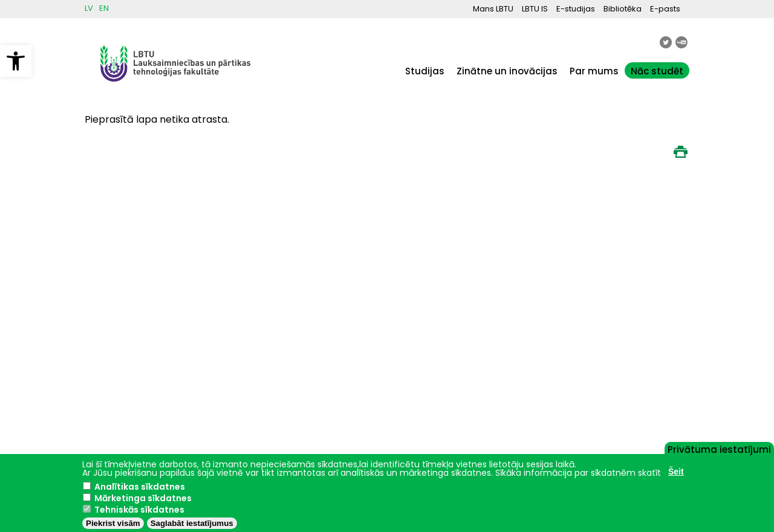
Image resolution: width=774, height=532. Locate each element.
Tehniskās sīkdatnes (139, 510)
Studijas (425, 71)
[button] (16, 61)
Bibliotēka (623, 9)
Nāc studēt (657, 71)
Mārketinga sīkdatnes (143, 498)
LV (89, 8)
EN (104, 8)
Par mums (594, 71)
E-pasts (665, 9)
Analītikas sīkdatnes (140, 487)
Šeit (676, 472)
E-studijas (576, 9)
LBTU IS (535, 9)
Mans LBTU (493, 9)
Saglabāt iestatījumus (192, 523)
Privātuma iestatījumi (719, 449)
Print (680, 152)
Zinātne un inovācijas (507, 71)
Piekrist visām (113, 523)
